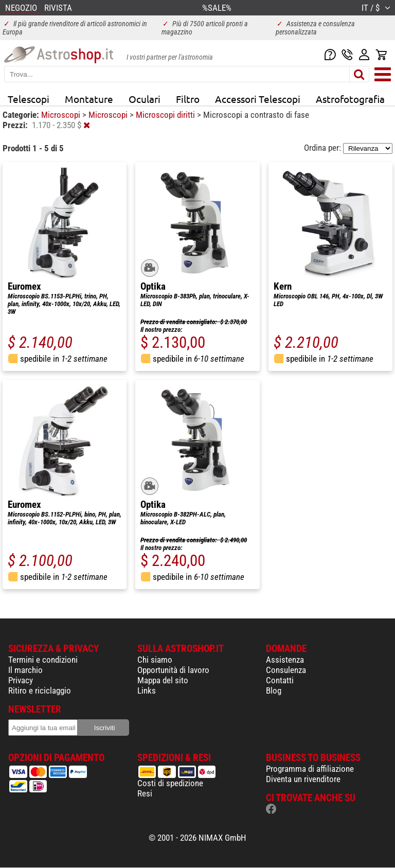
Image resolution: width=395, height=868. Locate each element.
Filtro (188, 99)
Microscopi (62, 115)
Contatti (280, 680)
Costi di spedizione (170, 783)
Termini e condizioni (43, 660)
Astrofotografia (350, 99)
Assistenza (285, 660)
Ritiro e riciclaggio (40, 690)
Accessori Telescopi (258, 99)
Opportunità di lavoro (173, 670)
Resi (145, 793)
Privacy (21, 680)
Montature (89, 99)
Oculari (145, 99)
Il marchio (25, 670)
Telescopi (29, 99)
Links (147, 690)
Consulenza (286, 670)
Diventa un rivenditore (303, 779)
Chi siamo (155, 660)
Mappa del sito (163, 680)
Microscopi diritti (166, 115)
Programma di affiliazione (310, 769)
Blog (274, 690)
